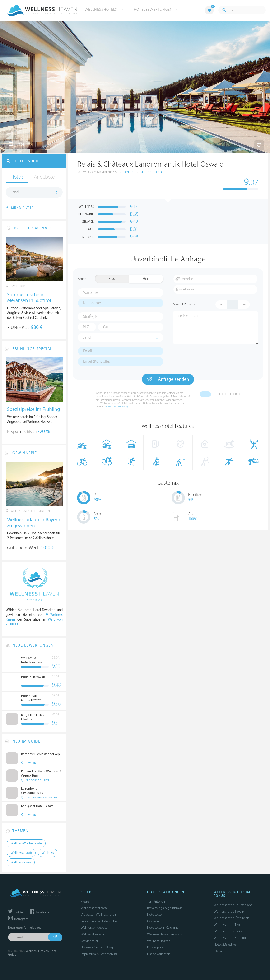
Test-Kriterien (156, 901)
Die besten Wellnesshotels (98, 915)
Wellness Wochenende (26, 843)
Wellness (48, 853)
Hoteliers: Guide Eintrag (97, 947)
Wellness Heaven (159, 941)
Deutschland (151, 172)
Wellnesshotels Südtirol (230, 938)
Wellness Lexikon (92, 934)
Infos (16, 144)
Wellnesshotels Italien (229, 931)
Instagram (18, 919)
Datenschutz (109, 954)
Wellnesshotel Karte (94, 908)
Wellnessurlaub (21, 853)
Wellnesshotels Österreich (231, 918)
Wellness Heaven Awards (164, 934)
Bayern (128, 172)
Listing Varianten (159, 954)
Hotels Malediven (226, 944)
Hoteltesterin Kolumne (163, 928)
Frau (112, 279)
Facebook (39, 912)
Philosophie (155, 947)
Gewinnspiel (89, 941)
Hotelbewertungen (156, 10)
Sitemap (220, 951)
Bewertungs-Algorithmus (165, 908)
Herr (146, 279)
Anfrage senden (168, 379)
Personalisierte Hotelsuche (99, 921)
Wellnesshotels (104, 10)
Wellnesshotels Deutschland (233, 905)
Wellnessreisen (21, 862)
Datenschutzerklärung (116, 407)
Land (87, 338)
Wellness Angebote (94, 928)
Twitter (16, 912)
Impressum (88, 954)
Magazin (153, 921)
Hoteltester (155, 915)
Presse (85, 901)
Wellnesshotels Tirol (227, 925)
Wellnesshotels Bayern (229, 912)
